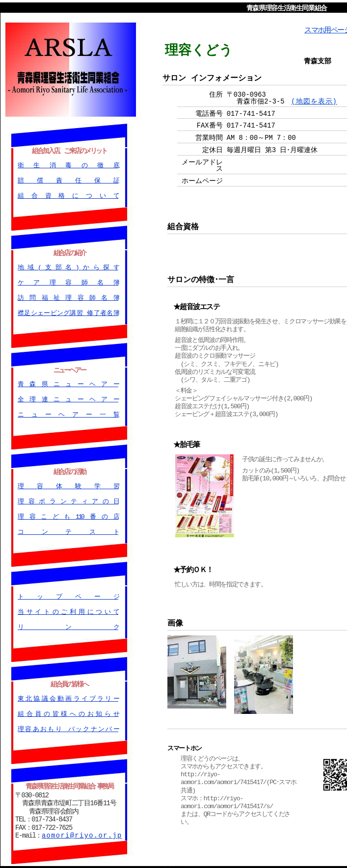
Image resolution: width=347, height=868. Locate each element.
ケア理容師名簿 (68, 281)
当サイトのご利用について (68, 609)
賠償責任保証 (68, 179)
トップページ (68, 594)
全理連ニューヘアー (68, 397)
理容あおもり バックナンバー (68, 726)
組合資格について (68, 194)
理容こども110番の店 (68, 514)
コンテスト (68, 529)
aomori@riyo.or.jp (82, 831)
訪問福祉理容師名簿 (68, 296)
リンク (68, 624)
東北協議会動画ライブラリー (68, 695)
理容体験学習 (68, 483)
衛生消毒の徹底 (68, 164)
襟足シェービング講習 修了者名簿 (68, 312)
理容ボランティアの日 (68, 499)
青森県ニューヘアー (68, 382)
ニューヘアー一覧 (68, 413)
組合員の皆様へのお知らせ (68, 710)
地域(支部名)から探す (68, 265)
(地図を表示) (314, 101)
